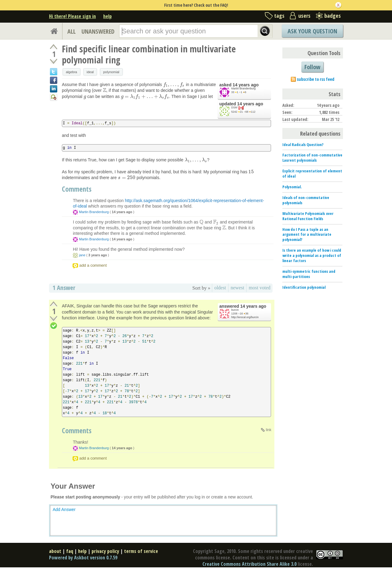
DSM (234, 107)
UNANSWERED (98, 31)
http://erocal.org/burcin (245, 317)
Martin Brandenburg (243, 88)
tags (279, 16)
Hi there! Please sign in (72, 16)
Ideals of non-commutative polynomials (306, 200)
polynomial (111, 72)
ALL (72, 31)
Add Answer (64, 509)
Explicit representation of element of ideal (312, 173)
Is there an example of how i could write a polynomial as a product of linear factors (312, 255)
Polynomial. (292, 187)
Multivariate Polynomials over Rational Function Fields (308, 216)
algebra (72, 72)
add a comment (93, 265)
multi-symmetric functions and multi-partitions (309, 274)
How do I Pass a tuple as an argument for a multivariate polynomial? (307, 235)
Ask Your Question (312, 31)
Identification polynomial (304, 287)
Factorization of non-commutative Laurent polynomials (312, 158)
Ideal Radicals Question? (303, 145)
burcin (235, 310)
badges (333, 16)
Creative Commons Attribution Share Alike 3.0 (249, 564)
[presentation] (174, 85)
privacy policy (105, 551)
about (55, 551)
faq (70, 551)
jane (82, 255)
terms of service (141, 551)
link (269, 430)
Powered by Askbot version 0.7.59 (83, 558)
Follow (312, 67)
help (107, 16)
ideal (90, 72)
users (304, 16)
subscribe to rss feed (316, 79)
